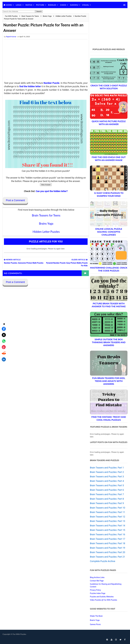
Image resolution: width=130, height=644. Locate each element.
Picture (40, 5)
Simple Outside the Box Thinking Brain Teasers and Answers (109, 342)
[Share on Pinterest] (3, 327)
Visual (86, 5)
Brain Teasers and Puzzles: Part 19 (108, 548)
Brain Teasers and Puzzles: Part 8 (107, 499)
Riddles (52, 5)
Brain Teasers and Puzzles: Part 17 (108, 539)
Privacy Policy (95, 590)
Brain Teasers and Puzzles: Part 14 (108, 526)
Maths (29, 5)
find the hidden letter (36, 87)
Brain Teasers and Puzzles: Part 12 (108, 517)
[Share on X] (3, 315)
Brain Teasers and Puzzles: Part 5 (107, 485)
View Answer (45, 185)
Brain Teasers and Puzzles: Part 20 (108, 552)
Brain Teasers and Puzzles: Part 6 (107, 490)
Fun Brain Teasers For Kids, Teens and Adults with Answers (109, 381)
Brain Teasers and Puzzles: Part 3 (107, 477)
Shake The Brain (96, 616)
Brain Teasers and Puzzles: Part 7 (107, 494)
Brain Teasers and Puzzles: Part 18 (108, 543)
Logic (19, 5)
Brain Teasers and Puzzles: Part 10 (108, 508)
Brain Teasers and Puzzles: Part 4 (107, 481)
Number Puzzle (54, 83)
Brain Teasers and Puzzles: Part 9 (107, 503)
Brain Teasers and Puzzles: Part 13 (108, 521)
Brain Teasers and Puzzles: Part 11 (108, 512)
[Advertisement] (45, 61)
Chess (63, 5)
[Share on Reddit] (3, 333)
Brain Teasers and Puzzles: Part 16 (108, 534)
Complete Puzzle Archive (103, 561)
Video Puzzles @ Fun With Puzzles (104, 600)
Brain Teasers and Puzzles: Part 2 (107, 472)
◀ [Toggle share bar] (3, 304)
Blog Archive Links (97, 577)
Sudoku (74, 5)
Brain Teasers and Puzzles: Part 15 (108, 530)
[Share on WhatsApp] (3, 321)
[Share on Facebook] (3, 309)
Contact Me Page (97, 581)
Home (9, 5)
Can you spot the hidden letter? (51, 191)
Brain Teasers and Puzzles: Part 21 (108, 557)
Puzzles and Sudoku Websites (102, 597)
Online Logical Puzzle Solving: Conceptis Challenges (109, 232)
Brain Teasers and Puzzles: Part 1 (107, 468)
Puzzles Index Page (98, 593)
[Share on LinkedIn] (3, 339)
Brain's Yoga (95, 620)
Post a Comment (15, 200)
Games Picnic (95, 624)
